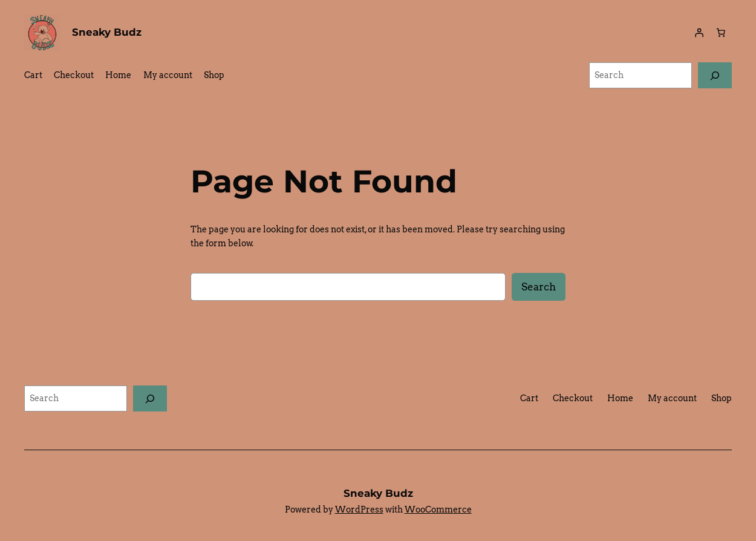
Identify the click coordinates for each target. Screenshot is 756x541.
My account (168, 75)
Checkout (74, 75)
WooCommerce (438, 510)
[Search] (715, 75)
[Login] (699, 33)
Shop (214, 75)
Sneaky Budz (107, 32)
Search (539, 287)
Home (118, 75)
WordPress (359, 510)
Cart (33, 75)
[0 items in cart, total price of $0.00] (721, 33)
